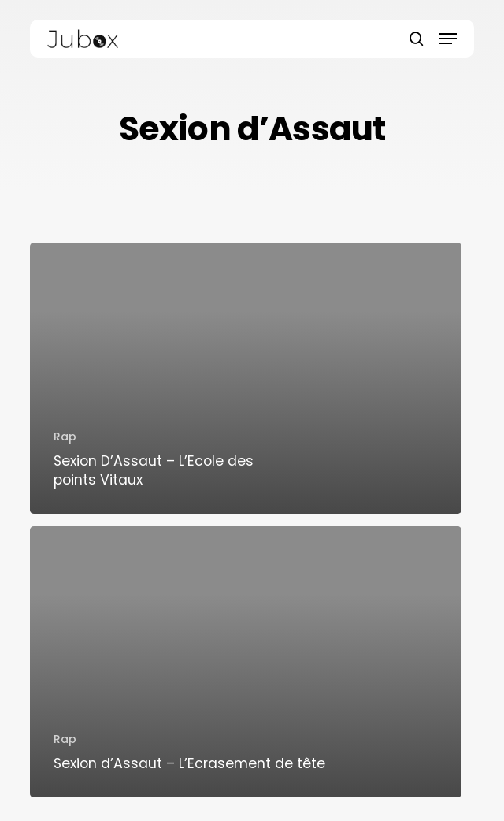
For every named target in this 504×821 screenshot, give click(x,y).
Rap (65, 437)
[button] (448, 39)
